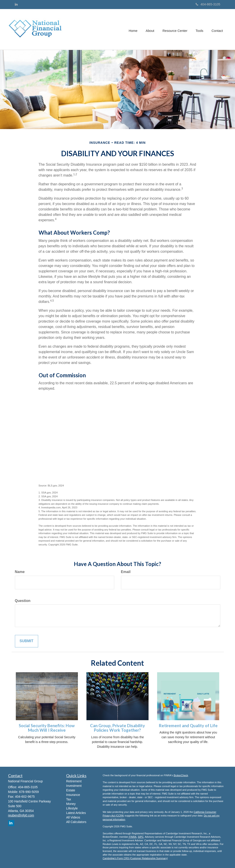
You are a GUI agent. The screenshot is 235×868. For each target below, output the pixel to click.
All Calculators (76, 822)
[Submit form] (27, 641)
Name (20, 572)
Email (126, 572)
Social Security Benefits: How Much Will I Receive (47, 728)
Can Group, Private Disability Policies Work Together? (117, 728)
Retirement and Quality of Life (188, 726)
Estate (71, 790)
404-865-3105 (208, 4)
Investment (74, 786)
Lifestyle (72, 808)
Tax (69, 799)
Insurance (73, 795)
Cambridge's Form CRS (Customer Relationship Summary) (135, 858)
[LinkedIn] (16, 4)
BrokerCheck (181, 775)
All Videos (73, 817)
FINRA (132, 837)
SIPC (141, 837)
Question (23, 601)
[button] (151, 29)
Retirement (74, 781)
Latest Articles (76, 813)
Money (71, 804)
